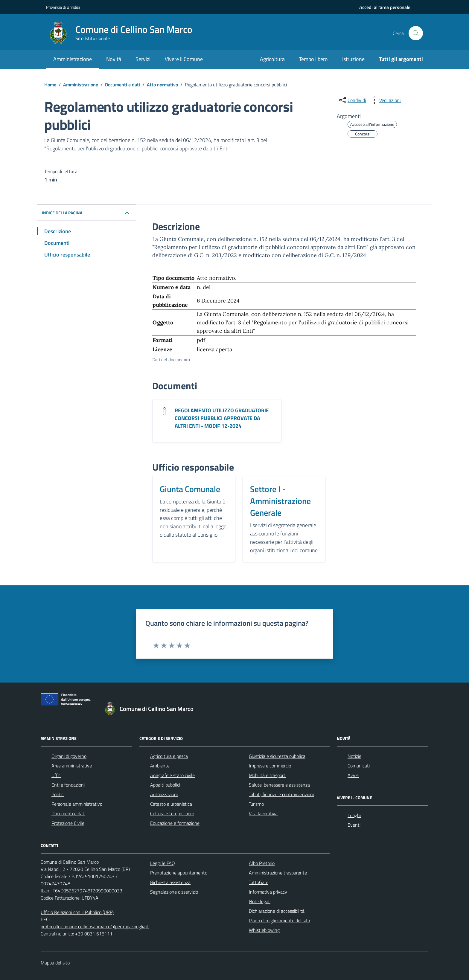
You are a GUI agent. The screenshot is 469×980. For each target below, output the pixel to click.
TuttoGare (259, 882)
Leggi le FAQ (163, 863)
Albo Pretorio (262, 863)
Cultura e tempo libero (172, 813)
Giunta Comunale (190, 489)
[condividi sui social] (352, 100)
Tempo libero (313, 59)
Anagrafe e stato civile (172, 775)
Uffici (56, 775)
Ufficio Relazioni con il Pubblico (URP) (77, 912)
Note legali (260, 901)
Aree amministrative (72, 766)
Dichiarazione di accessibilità (277, 911)
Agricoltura (272, 59)
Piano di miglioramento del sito (279, 921)
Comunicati (359, 766)
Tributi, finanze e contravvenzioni (281, 794)
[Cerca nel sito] (416, 33)
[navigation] (385, 7)
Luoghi (354, 815)
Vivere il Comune (184, 59)
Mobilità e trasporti (268, 775)
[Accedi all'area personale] (385, 7)
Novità (114, 59)
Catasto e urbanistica (171, 804)
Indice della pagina (62, 213)
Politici (58, 794)
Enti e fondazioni (68, 785)
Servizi (143, 59)
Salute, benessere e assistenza (279, 785)
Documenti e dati (68, 813)
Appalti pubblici (165, 785)
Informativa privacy (268, 892)
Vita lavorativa (263, 813)
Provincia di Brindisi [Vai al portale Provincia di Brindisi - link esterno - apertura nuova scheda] (63, 7)
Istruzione (353, 59)
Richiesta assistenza (170, 882)
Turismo (256, 804)
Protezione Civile (68, 823)
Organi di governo (69, 756)
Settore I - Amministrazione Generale (280, 501)
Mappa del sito (55, 963)
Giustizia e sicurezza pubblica (277, 756)
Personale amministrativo (77, 804)
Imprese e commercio (270, 766)
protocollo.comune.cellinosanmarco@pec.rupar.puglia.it (95, 926)
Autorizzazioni (164, 794)
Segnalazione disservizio (174, 892)
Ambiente (160, 766)
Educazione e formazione (175, 823)
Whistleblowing (264, 930)
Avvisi (353, 775)
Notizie (354, 756)
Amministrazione (73, 59)
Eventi (354, 825)
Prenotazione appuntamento (179, 873)
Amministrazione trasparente (278, 873)
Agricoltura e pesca (169, 756)
